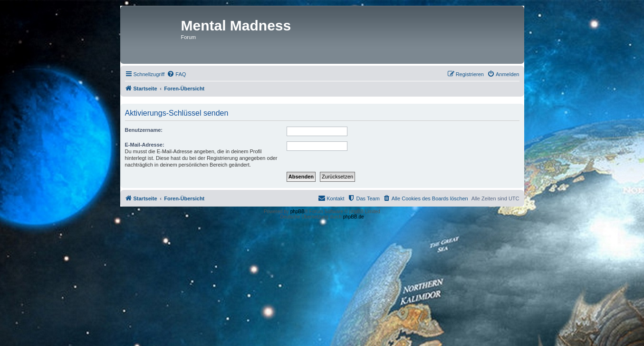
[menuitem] (176, 74)
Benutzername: (144, 130)
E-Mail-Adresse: (145, 145)
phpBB (298, 212)
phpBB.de (354, 217)
